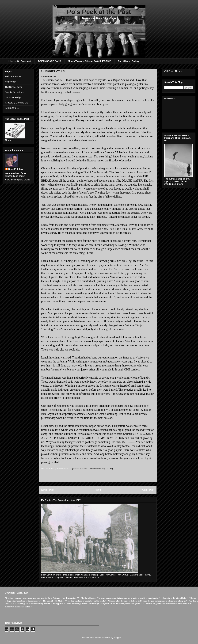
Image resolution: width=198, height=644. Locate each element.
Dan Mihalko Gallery (129, 61)
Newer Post (48, 490)
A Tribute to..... (12, 108)
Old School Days (13, 87)
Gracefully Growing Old (17, 103)
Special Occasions (14, 92)
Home (98, 490)
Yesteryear (10, 82)
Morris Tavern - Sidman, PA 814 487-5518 (89, 61)
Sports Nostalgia (13, 97)
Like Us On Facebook (20, 61)
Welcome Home (13, 76)
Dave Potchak (16, 169)
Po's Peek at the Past (99, 12)
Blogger (117, 638)
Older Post (148, 490)
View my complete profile (17, 180)
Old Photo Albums (173, 71)
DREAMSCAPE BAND (49, 61)
